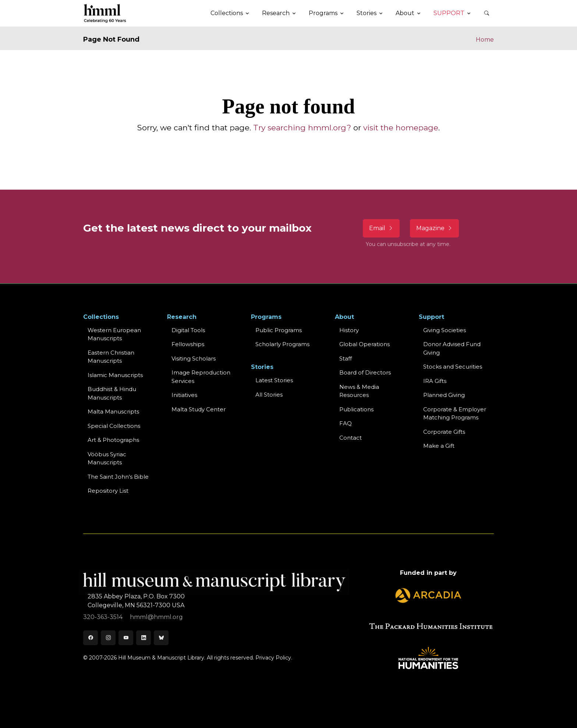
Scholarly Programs (282, 344)
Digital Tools (188, 330)
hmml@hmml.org (156, 617)
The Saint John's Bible (118, 477)
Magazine (434, 228)
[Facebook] (91, 638)
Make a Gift (439, 446)
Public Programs (279, 330)
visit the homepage (401, 128)
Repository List (108, 491)
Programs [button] (323, 13)
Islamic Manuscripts (115, 375)
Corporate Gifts (444, 432)
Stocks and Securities (453, 367)
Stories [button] (367, 13)
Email (381, 228)
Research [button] (276, 13)
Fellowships (188, 344)
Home (485, 40)
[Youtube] (126, 638)
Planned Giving (444, 395)
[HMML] (105, 13)
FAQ (346, 423)
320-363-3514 (104, 617)
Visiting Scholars (194, 358)
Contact (351, 438)
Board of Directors (365, 372)
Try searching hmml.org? (302, 128)
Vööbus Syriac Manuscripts (107, 458)
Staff (346, 358)
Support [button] (449, 13)
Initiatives (184, 395)
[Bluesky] (161, 638)
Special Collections (114, 426)
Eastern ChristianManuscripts (111, 357)
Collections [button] (227, 13)
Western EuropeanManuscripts (114, 334)
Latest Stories (274, 380)
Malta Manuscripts (113, 412)
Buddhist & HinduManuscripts (112, 393)
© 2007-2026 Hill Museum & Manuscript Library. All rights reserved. (169, 658)
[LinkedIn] (144, 638)
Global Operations (364, 344)
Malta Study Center (199, 409)
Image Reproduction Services (201, 377)
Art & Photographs (113, 440)
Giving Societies (445, 330)
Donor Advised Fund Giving (452, 348)
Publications (356, 409)
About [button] (405, 13)
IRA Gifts (435, 381)
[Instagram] (108, 638)
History (349, 330)
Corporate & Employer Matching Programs (455, 414)
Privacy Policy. (274, 658)
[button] (486, 13)
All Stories (269, 395)
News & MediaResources (359, 391)
